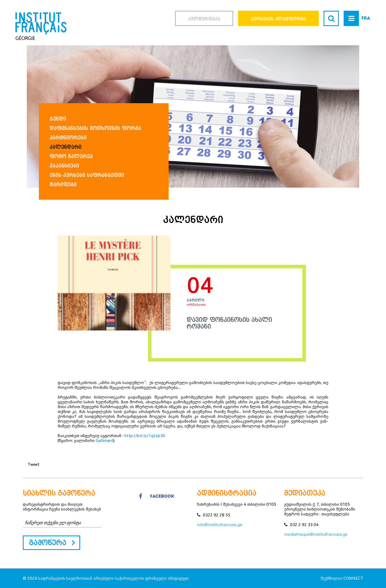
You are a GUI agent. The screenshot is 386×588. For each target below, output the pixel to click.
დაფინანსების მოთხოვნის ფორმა (95, 128)
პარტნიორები (68, 137)
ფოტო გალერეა (71, 156)
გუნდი (58, 119)
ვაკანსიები (64, 165)
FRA (366, 18)
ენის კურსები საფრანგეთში (87, 175)
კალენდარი (66, 147)
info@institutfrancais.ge (220, 524)
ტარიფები (63, 184)
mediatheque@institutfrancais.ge (316, 534)
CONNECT (353, 578)
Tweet (34, 464)
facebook (157, 497)
